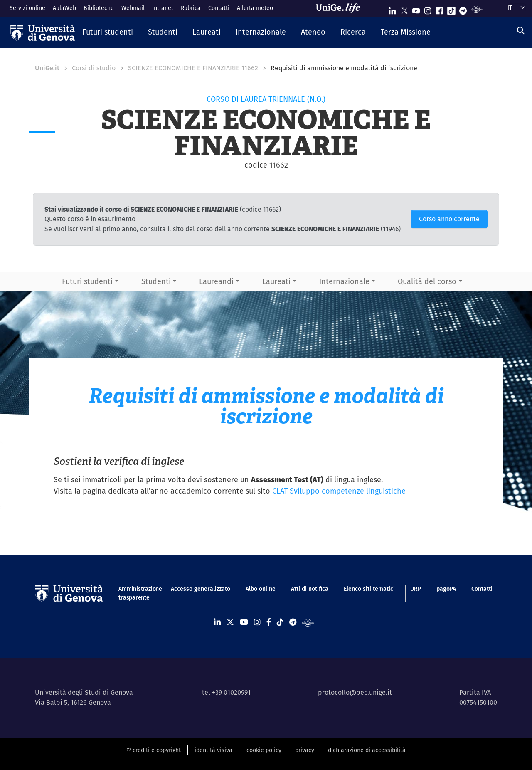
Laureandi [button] (216, 281)
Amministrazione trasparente (137, 593)
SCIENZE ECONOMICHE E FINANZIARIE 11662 (193, 68)
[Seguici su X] (404, 9)
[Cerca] (521, 31)
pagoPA (446, 589)
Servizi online (27, 8)
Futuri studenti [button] (87, 281)
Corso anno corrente (449, 219)
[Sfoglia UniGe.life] (341, 8)
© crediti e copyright (154, 750)
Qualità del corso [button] (427, 281)
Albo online (261, 589)
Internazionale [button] (344, 281)
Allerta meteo (255, 8)
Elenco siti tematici (369, 589)
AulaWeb (64, 8)
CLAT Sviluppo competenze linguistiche (339, 491)
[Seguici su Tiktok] (451, 9)
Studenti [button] (156, 281)
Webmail (133, 8)
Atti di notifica (310, 589)
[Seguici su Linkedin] (392, 9)
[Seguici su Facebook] (439, 9)
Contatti (219, 8)
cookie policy (264, 750)
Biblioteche (99, 8)
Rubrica (191, 8)
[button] (108, 32)
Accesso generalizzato (201, 589)
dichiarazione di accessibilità (367, 750)
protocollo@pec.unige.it (355, 692)
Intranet (163, 8)
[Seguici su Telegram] (463, 9)
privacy (305, 750)
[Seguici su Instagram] (428, 9)
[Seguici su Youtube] (416, 9)
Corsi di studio (94, 68)
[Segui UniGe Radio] (476, 9)
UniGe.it (47, 68)
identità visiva (213, 750)
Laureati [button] (276, 281)
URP (416, 589)
